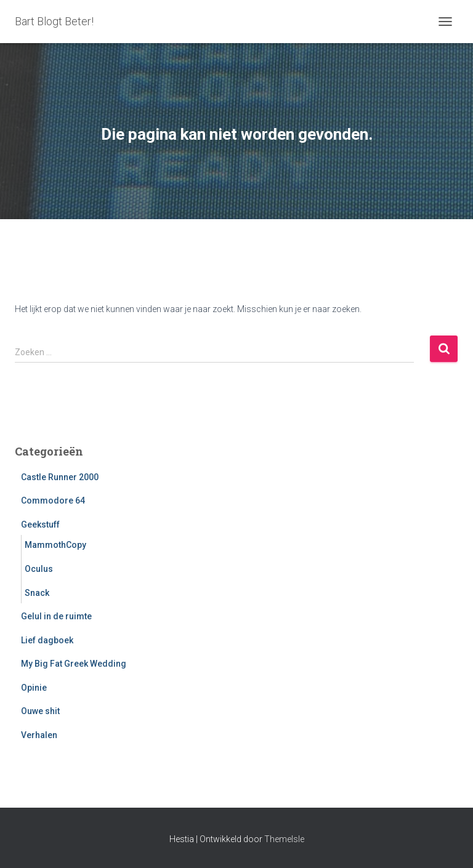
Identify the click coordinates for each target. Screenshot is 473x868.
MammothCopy (55, 545)
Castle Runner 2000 (60, 477)
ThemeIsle (284, 839)
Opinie (34, 688)
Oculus (39, 569)
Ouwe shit (40, 711)
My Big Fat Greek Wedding (74, 664)
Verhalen (39, 735)
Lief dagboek (47, 640)
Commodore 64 (53, 500)
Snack (37, 593)
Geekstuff (40, 524)
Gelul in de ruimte (56, 616)
